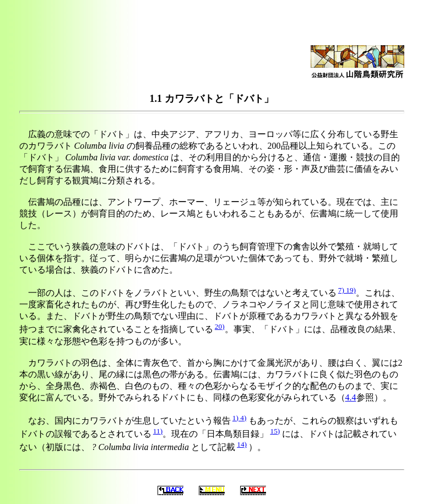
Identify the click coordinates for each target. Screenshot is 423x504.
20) (220, 326)
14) (242, 444)
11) (158, 431)
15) (275, 431)
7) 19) (347, 290)
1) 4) (240, 418)
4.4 (351, 397)
